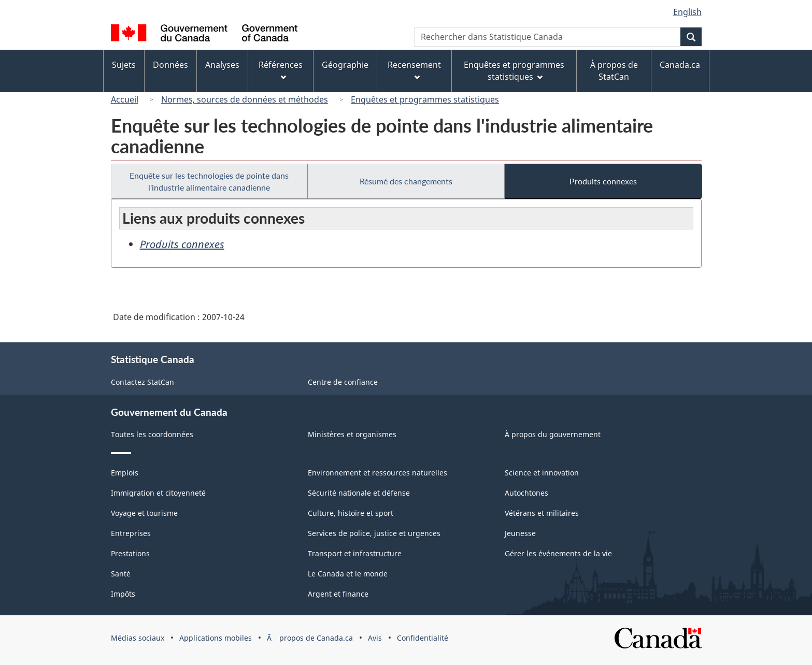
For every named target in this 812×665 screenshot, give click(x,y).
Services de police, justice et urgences (374, 533)
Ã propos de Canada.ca (310, 638)
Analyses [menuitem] (222, 65)
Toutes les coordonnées (152, 434)
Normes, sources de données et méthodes (245, 99)
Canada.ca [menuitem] (680, 65)
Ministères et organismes (352, 434)
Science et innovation (542, 473)
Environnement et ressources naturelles (377, 473)
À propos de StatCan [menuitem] (614, 71)
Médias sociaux (138, 638)
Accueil (125, 99)
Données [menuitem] (170, 65)
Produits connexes (603, 181)
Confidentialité (423, 638)
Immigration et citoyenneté (158, 493)
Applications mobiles (216, 638)
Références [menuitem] (281, 70)
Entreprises (131, 533)
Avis (375, 638)
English (687, 12)
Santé (121, 574)
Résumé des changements (406, 181)
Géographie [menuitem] (345, 65)
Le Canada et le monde (348, 574)
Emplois (125, 473)
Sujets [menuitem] (124, 65)
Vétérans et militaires (542, 513)
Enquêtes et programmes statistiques (425, 99)
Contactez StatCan (143, 382)
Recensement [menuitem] (414, 70)
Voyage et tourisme (144, 513)
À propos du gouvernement (553, 434)
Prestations (130, 553)
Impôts (123, 594)
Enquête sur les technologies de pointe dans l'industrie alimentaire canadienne (209, 181)
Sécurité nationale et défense (359, 493)
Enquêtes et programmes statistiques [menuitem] (514, 71)
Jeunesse (520, 533)
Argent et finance (338, 594)
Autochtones (526, 493)
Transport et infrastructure (355, 553)
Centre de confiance (343, 382)
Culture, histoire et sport (351, 513)
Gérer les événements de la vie (558, 553)
